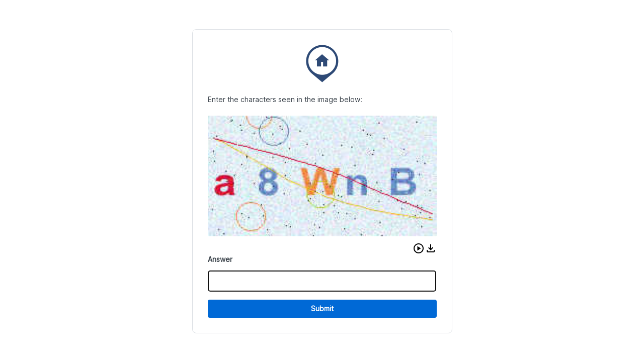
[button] (419, 248)
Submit (322, 308)
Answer (220, 259)
